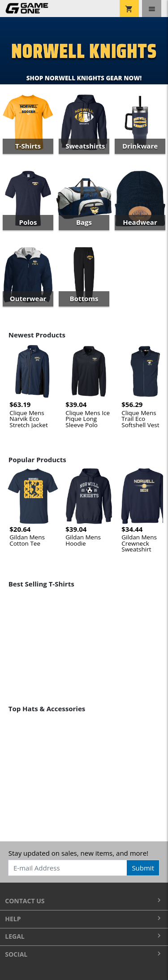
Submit (143, 868)
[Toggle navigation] (152, 9)
